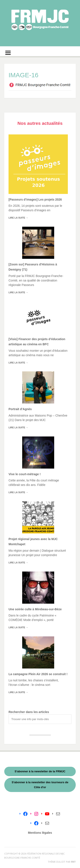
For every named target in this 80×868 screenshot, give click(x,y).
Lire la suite (18, 218)
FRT (73, 862)
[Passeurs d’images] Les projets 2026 (35, 200)
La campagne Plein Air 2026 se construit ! (38, 674)
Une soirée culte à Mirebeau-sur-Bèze (35, 609)
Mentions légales (40, 833)
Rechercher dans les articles (29, 712)
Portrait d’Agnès (20, 409)
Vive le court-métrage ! (25, 474)
